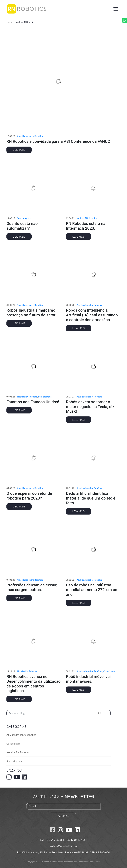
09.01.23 (11, 580)
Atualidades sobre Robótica (30, 136)
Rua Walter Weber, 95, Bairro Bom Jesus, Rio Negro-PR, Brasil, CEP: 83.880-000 (63, 852)
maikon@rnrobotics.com (63, 846)
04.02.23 (11, 488)
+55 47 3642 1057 (76, 840)
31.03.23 (11, 305)
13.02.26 (11, 136)
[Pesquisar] (59, 713)
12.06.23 (70, 218)
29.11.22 (11, 671)
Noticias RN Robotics (18, 752)
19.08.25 (11, 218)
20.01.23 (70, 488)
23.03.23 (70, 305)
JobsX (98, 862)
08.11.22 (70, 671)
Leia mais (19, 150)
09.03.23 (11, 397)
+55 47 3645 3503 (51, 840)
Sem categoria (14, 761)
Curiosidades (13, 744)
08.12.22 (70, 580)
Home (10, 22)
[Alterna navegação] (116, 9)
